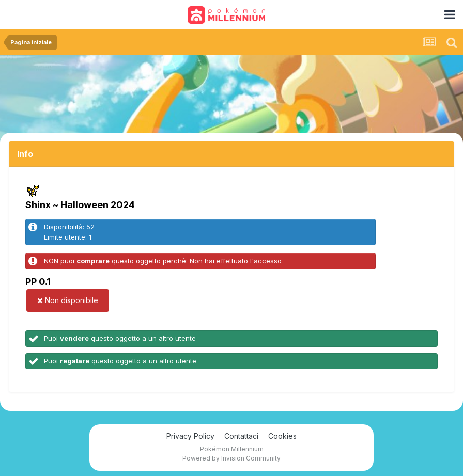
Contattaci (241, 436)
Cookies (282, 436)
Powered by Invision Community (231, 458)
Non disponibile (68, 300)
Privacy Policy (190, 436)
